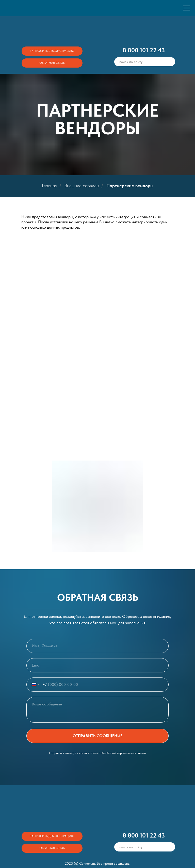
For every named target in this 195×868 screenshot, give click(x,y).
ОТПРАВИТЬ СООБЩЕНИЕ (97, 736)
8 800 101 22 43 (144, 50)
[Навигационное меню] (186, 8)
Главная (50, 186)
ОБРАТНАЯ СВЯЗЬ (52, 63)
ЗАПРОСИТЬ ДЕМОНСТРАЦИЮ (52, 51)
